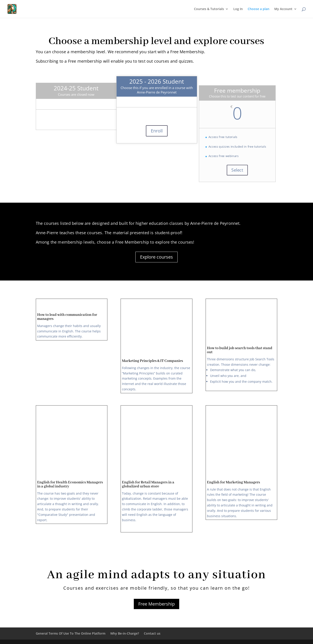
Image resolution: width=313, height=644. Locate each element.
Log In (238, 9)
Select (237, 170)
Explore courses (156, 257)
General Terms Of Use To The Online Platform (71, 633)
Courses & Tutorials (209, 9)
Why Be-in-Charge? (125, 633)
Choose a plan (259, 9)
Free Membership (156, 604)
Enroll (157, 131)
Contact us (152, 633)
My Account (283, 9)
